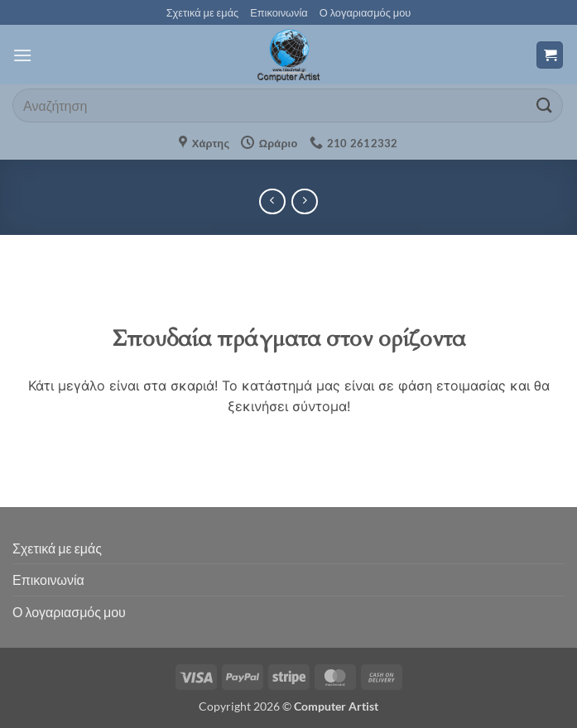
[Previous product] (304, 201)
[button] (22, 55)
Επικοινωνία (279, 12)
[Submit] (545, 105)
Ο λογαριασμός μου (365, 12)
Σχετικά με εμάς (203, 12)
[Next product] (272, 201)
